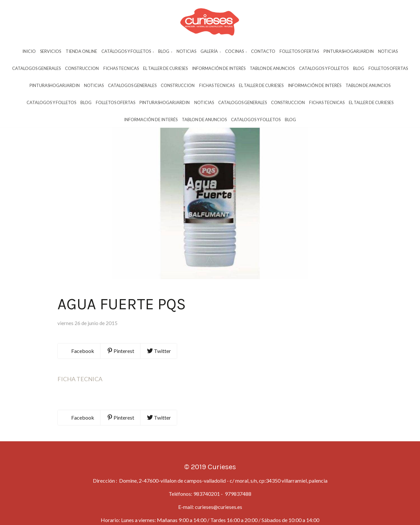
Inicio (29, 52)
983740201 (207, 512)
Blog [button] (165, 52)
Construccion (82, 69)
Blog (359, 69)
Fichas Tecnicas (121, 69)
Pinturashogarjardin (349, 52)
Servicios (51, 52)
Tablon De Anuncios (272, 69)
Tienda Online (81, 52)
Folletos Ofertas (299, 52)
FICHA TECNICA (80, 398)
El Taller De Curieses (165, 69)
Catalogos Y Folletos (324, 69)
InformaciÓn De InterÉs (219, 69)
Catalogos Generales (36, 69)
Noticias (186, 52)
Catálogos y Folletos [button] (128, 52)
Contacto (263, 52)
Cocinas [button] (236, 52)
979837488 (238, 512)
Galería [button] (211, 52)
